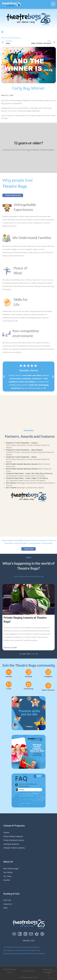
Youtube (9, 676)
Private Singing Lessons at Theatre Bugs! (25, 620)
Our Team (7, 876)
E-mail (9, 689)
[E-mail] (9, 684)
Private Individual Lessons (14, 840)
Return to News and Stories (11, 38)
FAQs (5, 908)
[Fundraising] (28, 684)
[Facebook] (28, 672)
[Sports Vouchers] (48, 686)
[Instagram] (48, 672)
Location (7, 880)
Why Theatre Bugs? (11, 869)
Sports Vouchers (48, 690)
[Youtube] (9, 672)
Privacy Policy (28, 971)
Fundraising (28, 689)
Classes (6, 832)
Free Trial (7, 900)
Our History (8, 872)
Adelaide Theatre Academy (14, 848)
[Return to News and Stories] (2, 32)
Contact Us (8, 904)
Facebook (28, 676)
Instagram (48, 676)
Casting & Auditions (11, 844)
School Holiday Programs (13, 836)
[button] (4, 377)
